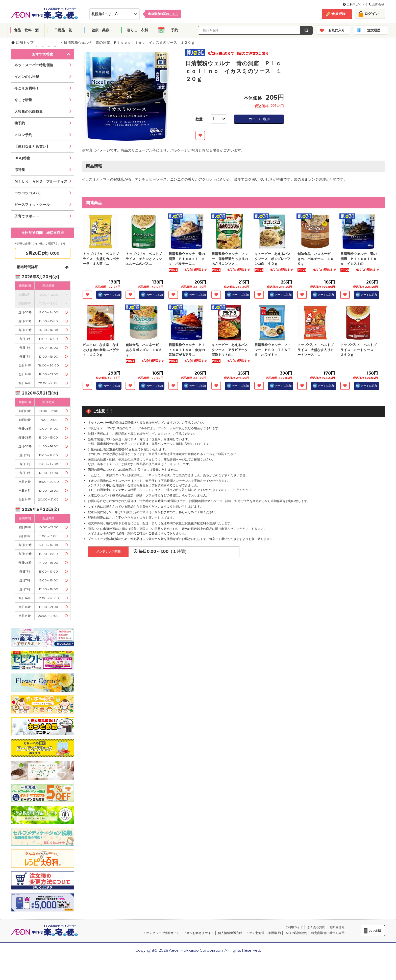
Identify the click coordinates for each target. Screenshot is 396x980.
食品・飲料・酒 (26, 30)
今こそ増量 (23, 100)
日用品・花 (63, 30)
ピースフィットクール (32, 205)
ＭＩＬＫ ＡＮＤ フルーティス (41, 181)
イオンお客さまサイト (199, 933)
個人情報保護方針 (230, 933)
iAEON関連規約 (296, 933)
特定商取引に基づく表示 (328, 933)
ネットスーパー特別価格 (34, 65)
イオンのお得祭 (27, 77)
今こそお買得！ (27, 88)
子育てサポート (27, 216)
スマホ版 (375, 931)
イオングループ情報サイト (161, 933)
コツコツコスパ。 (29, 193)
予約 (175, 30)
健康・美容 (100, 30)
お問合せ (377, 4)
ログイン (372, 14)
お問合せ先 (337, 927)
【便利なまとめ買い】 (32, 146)
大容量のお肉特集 (29, 112)
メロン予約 (23, 135)
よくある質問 (316, 927)
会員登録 (338, 14)
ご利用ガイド (354, 4)
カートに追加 (259, 119)
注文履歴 (374, 30)
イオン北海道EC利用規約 (264, 933)
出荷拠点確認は (163, 14)
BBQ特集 (22, 158)
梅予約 (20, 123)
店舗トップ (22, 42)
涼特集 (20, 170)
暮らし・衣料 (137, 30)
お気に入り (337, 30)
